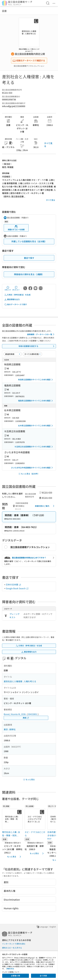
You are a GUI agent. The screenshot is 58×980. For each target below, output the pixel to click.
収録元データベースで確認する (29, 60)
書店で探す (29, 258)
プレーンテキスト (15, 616)
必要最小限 (16, 976)
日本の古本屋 (14, 584)
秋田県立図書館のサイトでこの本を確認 (36, 380)
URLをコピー (16, 288)
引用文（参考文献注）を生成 (17, 295)
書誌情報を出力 (12, 299)
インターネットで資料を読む (14, 944)
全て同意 (43, 976)
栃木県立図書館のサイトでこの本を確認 (36, 426)
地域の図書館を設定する (37, 346)
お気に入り (8, 288)
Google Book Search (17, 588)
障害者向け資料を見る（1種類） (29, 274)
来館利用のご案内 (45, 506)
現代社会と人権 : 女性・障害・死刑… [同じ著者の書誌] (11, 834)
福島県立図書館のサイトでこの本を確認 (36, 401)
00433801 (33, 714)
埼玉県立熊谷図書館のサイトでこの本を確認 (34, 447)
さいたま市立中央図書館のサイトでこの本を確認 (32, 468)
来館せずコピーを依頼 (16, 228)
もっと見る (15, 857)
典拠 (26, 718)
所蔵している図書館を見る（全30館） (29, 241)
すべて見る (48, 145)
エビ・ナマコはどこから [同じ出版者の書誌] (35, 834)
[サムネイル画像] (12, 819)
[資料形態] (32, 354)
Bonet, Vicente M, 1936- (15, 714)
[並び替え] (13, 354)
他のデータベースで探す (16, 304)
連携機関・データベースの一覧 (41, 334)
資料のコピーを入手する (12, 948)
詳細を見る (10, 969)
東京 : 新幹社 (10, 729)
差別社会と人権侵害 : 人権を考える (20, 681)
